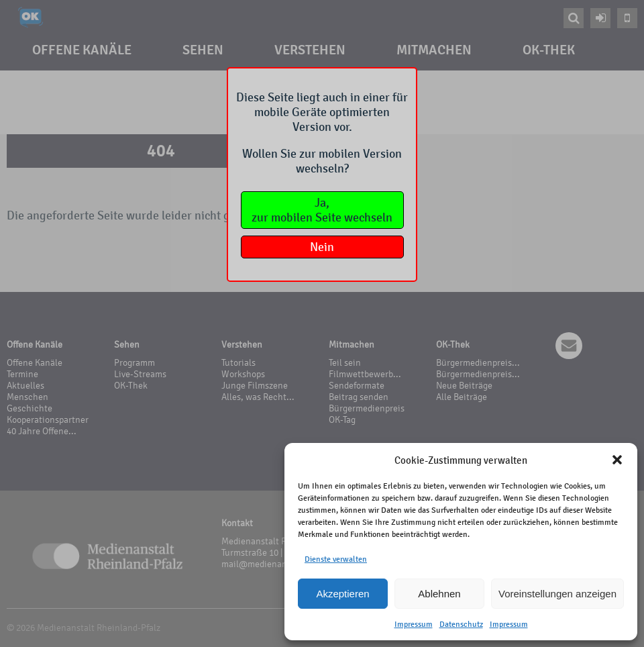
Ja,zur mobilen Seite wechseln (322, 210)
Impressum (414, 624)
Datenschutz (461, 624)
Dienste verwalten (336, 559)
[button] (617, 460)
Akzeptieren (342, 594)
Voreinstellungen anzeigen (557, 594)
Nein (322, 247)
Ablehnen (439, 594)
